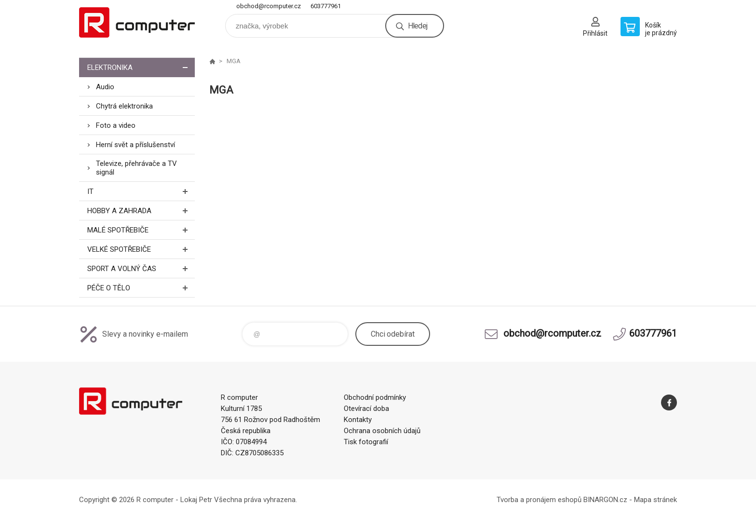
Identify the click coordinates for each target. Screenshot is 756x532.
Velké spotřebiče (141, 249)
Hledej (418, 26)
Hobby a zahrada (141, 211)
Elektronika (141, 67)
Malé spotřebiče (141, 230)
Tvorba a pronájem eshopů (539, 500)
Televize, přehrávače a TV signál (136, 168)
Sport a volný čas (141, 268)
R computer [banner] (137, 22)
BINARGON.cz (605, 500)
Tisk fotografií (366, 442)
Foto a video (116, 125)
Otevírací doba (366, 409)
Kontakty (358, 420)
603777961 (326, 6)
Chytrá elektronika (124, 106)
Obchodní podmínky (375, 397)
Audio (105, 87)
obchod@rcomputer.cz (269, 6)
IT (141, 191)
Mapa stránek (655, 500)
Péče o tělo (141, 288)
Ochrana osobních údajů (382, 431)
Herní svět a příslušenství (135, 145)
